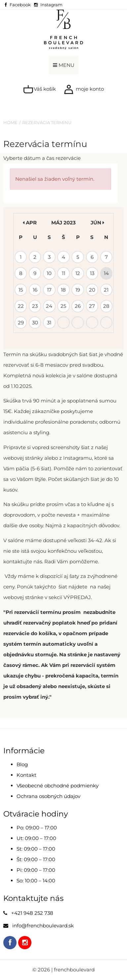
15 (21, 290)
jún (97, 223)
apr (30, 223)
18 (63, 290)
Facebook (20, 5)
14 (106, 273)
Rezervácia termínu (47, 122)
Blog (22, 764)
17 (49, 290)
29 (21, 323)
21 (106, 290)
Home (10, 122)
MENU (64, 65)
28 (106, 306)
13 (92, 273)
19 (78, 290)
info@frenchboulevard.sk (43, 926)
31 (49, 323)
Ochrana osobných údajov (48, 796)
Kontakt (26, 775)
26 (78, 306)
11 (63, 273)
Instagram (51, 5)
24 (49, 306)
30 (35, 323)
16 (35, 290)
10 (49, 273)
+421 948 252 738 (32, 913)
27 (92, 306)
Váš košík (40, 89)
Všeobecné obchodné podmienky (58, 786)
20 (92, 290)
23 (35, 306)
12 (78, 273)
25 (63, 306)
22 (21, 306)
